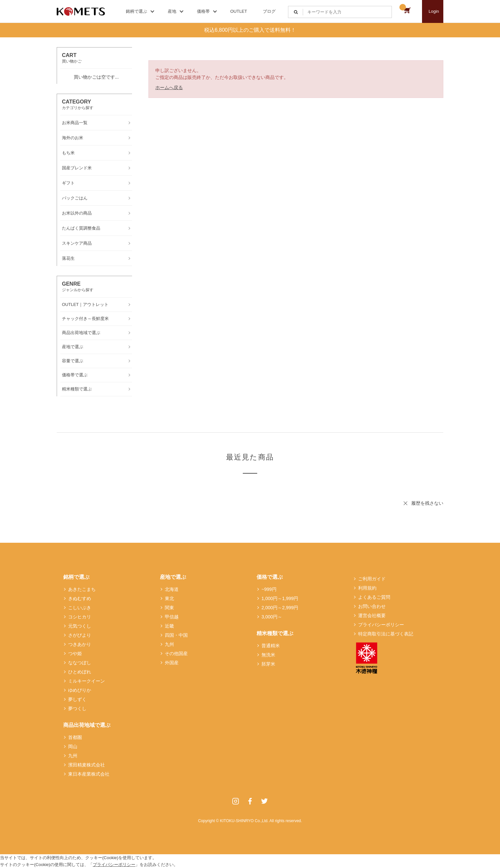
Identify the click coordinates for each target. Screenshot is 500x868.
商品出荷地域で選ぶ (87, 725)
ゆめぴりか (80, 690)
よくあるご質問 (374, 597)
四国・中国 (176, 635)
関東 (169, 608)
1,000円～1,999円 (280, 598)
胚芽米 (268, 664)
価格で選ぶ (270, 577)
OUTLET (239, 11)
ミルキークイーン (87, 681)
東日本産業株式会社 (89, 774)
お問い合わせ (372, 606)
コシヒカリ (80, 617)
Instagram (236, 801)
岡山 (73, 746)
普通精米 (271, 646)
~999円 (269, 589)
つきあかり (80, 644)
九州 (73, 756)
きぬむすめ (80, 598)
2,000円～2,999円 (280, 608)
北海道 (172, 589)
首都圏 (75, 737)
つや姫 (75, 653)
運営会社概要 (372, 615)
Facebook (250, 801)
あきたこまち (82, 589)
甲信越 (172, 617)
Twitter (264, 801)
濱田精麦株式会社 (87, 765)
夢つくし (77, 708)
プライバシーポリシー (381, 625)
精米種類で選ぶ (275, 633)
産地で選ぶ (173, 577)
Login (434, 11)
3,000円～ (272, 617)
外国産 (172, 663)
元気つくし (80, 626)
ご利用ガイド (372, 579)
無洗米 (268, 655)
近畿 (169, 626)
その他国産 (176, 653)
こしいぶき (80, 608)
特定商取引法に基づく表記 (386, 634)
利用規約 (367, 588)
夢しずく (77, 699)
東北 (169, 598)
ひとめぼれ (80, 672)
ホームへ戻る (169, 87)
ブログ (269, 11)
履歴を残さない (427, 503)
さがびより (80, 635)
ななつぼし (80, 663)
